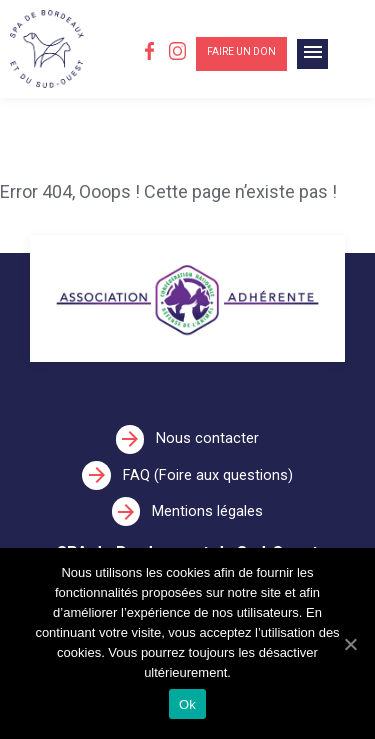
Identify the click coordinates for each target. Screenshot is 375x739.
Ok (187, 704)
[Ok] (350, 644)
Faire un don (241, 51)
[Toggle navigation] (312, 54)
